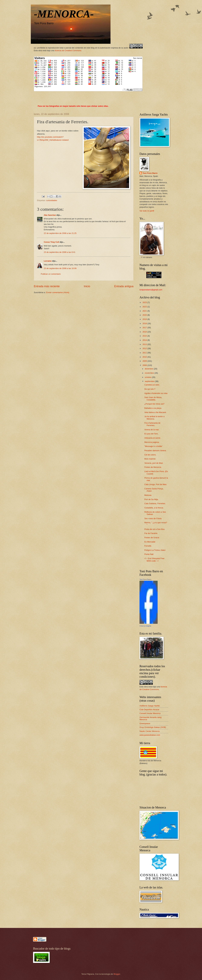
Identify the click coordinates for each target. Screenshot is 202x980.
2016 (145, 332)
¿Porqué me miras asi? (154, 404)
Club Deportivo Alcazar (149, 710)
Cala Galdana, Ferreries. (155, 503)
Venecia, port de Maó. (154, 463)
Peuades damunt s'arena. (155, 450)
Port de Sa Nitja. (151, 499)
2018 (145, 323)
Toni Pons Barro (150, 173)
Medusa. (148, 495)
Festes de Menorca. (153, 467)
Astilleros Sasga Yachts (150, 706)
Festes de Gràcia (152, 538)
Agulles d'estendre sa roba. (156, 393)
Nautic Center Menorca (149, 731)
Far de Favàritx (151, 533)
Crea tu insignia (145, 626)
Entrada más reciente (47, 286)
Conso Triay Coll (51, 242)
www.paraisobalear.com (150, 735)
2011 (145, 353)
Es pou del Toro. (151, 434)
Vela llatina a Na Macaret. (155, 412)
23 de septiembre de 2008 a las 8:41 (60, 252)
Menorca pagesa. (152, 442)
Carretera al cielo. (152, 385)
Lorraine (48, 261)
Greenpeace (145, 723)
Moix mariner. (150, 459)
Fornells (148, 546)
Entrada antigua (124, 286)
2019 (145, 319)
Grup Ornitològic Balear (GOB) (153, 727)
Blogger (117, 974)
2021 (145, 311)
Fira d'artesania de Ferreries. (152, 424)
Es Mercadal (150, 542)
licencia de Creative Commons (68, 50)
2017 (145, 328)
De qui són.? (150, 389)
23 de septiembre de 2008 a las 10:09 (60, 268)
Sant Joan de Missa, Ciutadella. (153, 398)
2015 (145, 336)
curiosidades (52, 200)
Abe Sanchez (50, 215)
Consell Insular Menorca (150, 713)
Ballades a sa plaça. (153, 408)
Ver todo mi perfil (147, 211)
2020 (145, 315)
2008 (145, 365)
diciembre (149, 369)
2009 (145, 361)
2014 (145, 340)
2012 (145, 348)
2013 (145, 344)
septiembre (150, 381)
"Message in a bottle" (153, 446)
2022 (145, 307)
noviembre (150, 373)
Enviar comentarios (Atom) (58, 292)
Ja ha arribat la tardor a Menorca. (154, 418)
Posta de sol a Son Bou (155, 529)
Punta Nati (149, 554)
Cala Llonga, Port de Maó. (156, 484)
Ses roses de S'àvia (153, 518)
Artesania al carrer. (152, 438)
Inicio (87, 286)
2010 (145, 357)
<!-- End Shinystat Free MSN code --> (154, 560)
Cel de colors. (150, 455)
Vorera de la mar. (152, 430)
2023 (145, 302)
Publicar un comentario (51, 274)
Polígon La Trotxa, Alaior (155, 550)
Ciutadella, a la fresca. (154, 508)
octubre (148, 377)
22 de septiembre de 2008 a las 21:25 (60, 233)
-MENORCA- (64, 14)
